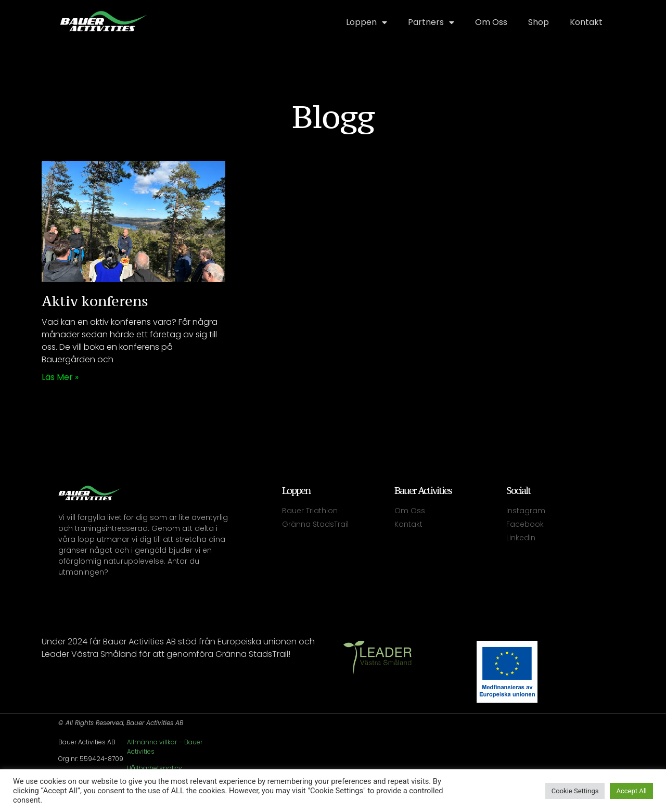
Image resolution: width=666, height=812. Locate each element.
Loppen (367, 22)
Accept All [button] (631, 791)
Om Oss (491, 22)
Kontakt (586, 22)
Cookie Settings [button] (575, 791)
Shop (539, 22)
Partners (431, 22)
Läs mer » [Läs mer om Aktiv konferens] (60, 377)
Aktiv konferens (95, 301)
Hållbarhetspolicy (155, 768)
